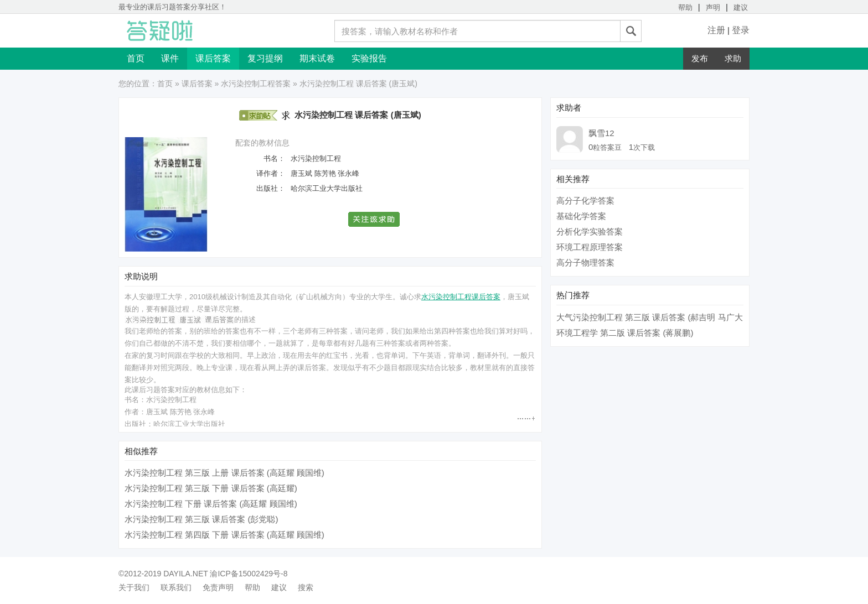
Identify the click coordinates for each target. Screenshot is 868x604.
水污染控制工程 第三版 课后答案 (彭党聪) (201, 519)
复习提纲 (265, 58)
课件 (170, 58)
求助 (733, 58)
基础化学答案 (581, 216)
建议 (741, 7)
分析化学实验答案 (590, 231)
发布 (700, 58)
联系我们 (176, 587)
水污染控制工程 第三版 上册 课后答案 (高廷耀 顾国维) (224, 473)
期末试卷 (317, 58)
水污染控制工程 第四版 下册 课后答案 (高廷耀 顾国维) (224, 535)
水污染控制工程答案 (256, 84)
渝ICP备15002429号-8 (249, 574)
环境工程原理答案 (590, 247)
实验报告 (369, 58)
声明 (713, 7)
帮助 (685, 7)
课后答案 (213, 58)
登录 (741, 30)
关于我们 (134, 587)
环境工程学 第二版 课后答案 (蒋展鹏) (625, 333)
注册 (716, 30)
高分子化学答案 (585, 201)
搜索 (306, 587)
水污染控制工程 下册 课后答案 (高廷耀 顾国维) (211, 504)
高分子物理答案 (585, 262)
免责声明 (218, 587)
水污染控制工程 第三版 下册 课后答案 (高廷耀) (211, 488)
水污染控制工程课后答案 (461, 297)
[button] (374, 219)
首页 (136, 58)
